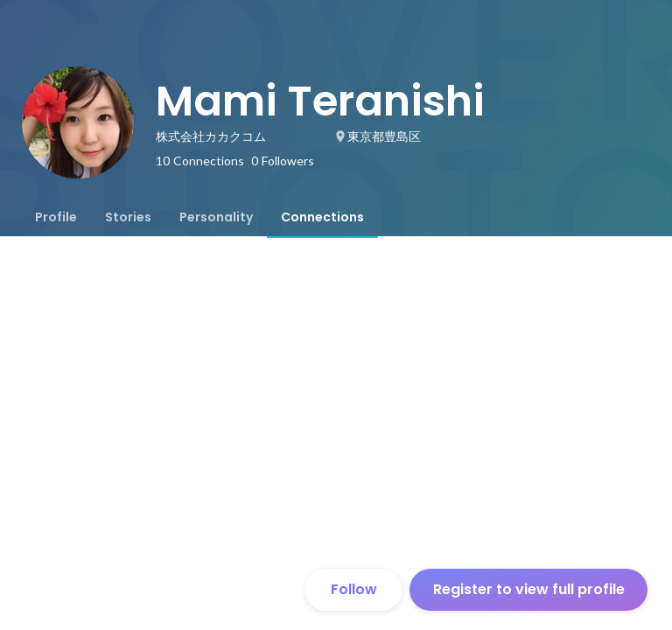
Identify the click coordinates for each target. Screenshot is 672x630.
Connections (322, 217)
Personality (216, 217)
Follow (354, 589)
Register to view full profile (529, 589)
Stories (128, 217)
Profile (56, 217)
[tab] (56, 217)
